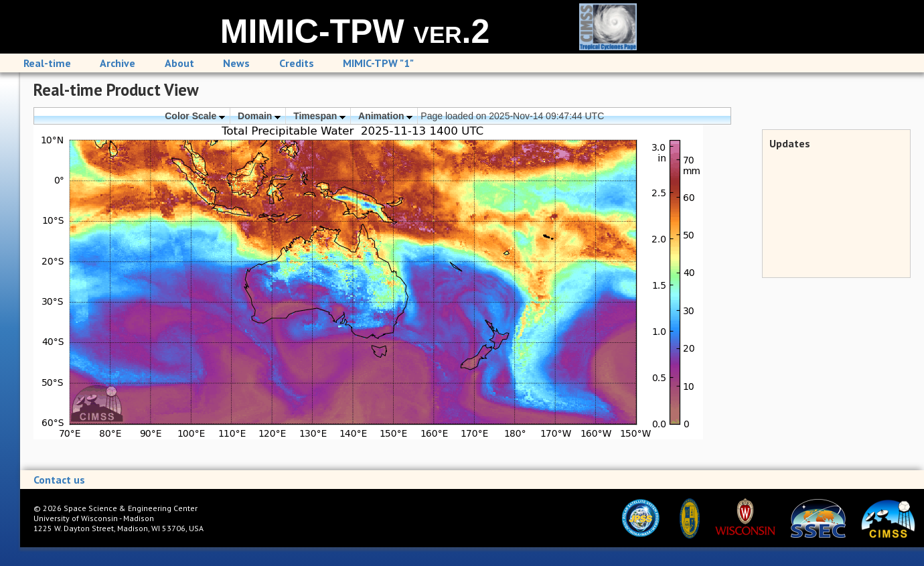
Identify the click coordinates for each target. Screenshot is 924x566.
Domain (259, 116)
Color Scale (195, 116)
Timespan (319, 116)
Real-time (47, 63)
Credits (297, 63)
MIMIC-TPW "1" (378, 63)
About (179, 63)
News (236, 63)
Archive (118, 63)
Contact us (59, 480)
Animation (385, 116)
